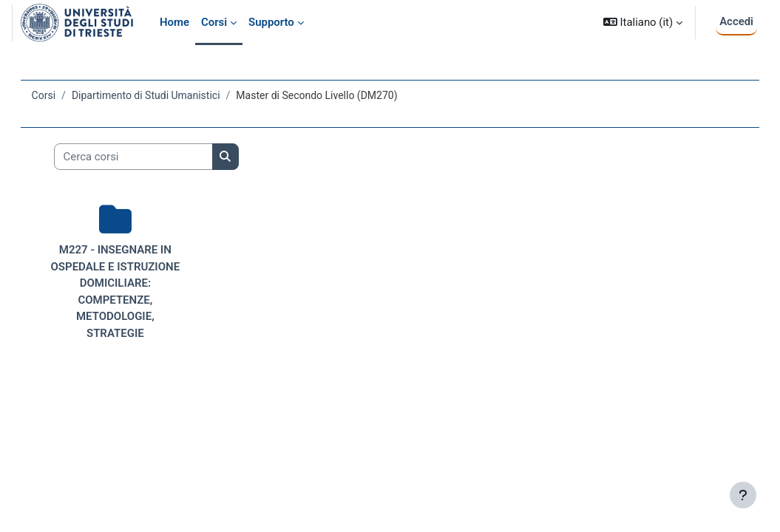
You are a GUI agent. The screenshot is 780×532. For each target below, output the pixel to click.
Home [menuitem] (174, 22)
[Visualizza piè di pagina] (743, 495)
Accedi (736, 21)
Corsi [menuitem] (214, 22)
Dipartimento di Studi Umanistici (167, 95)
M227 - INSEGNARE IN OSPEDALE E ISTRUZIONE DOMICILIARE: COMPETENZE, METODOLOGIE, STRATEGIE (131, 300)
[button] (643, 23)
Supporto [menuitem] (271, 22)
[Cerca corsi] (154, 157)
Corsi (64, 95)
